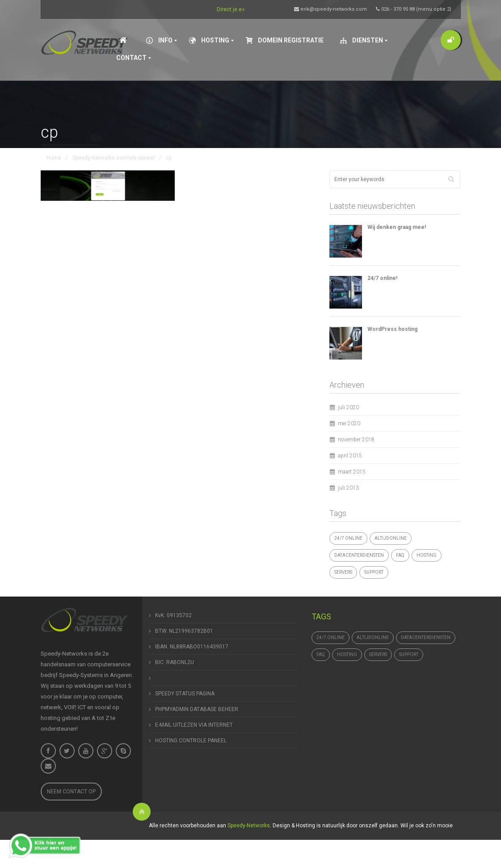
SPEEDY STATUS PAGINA (185, 694)
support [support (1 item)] (374, 572)
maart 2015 (352, 472)
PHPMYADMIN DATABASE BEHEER (197, 709)
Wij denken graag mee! (397, 227)
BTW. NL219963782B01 (184, 631)
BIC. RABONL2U (175, 662)
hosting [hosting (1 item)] (427, 555)
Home (54, 158)
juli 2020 (348, 407)
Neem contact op (71, 792)
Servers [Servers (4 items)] (343, 572)
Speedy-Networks (249, 826)
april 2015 (350, 456)
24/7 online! (382, 278)
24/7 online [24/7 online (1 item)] (348, 538)
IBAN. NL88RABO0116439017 (192, 647)
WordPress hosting (392, 329)
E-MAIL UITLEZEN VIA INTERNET (194, 725)
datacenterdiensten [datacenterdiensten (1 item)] (359, 555)
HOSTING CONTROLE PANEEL (191, 741)
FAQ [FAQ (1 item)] (400, 555)
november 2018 (356, 440)
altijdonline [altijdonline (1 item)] (391, 538)
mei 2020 (349, 423)
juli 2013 (348, 488)
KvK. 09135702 (173, 615)
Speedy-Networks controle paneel (114, 158)
